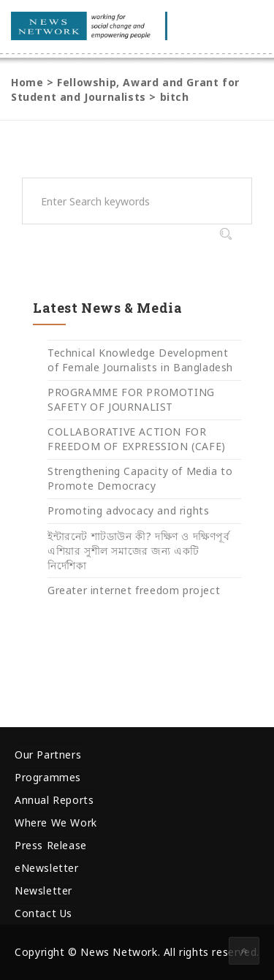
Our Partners (48, 755)
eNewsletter (47, 868)
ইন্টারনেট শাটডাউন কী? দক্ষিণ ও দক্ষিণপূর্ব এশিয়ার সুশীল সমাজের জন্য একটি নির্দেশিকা (139, 551)
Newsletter (43, 890)
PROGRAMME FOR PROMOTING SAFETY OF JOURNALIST (131, 399)
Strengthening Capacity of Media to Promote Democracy (140, 478)
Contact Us (43, 913)
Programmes (48, 777)
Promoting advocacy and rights (128, 510)
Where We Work (56, 823)
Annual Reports (54, 800)
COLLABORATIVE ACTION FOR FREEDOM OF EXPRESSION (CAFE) (137, 439)
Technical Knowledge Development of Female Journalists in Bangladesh (140, 360)
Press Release (51, 845)
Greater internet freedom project (134, 590)
